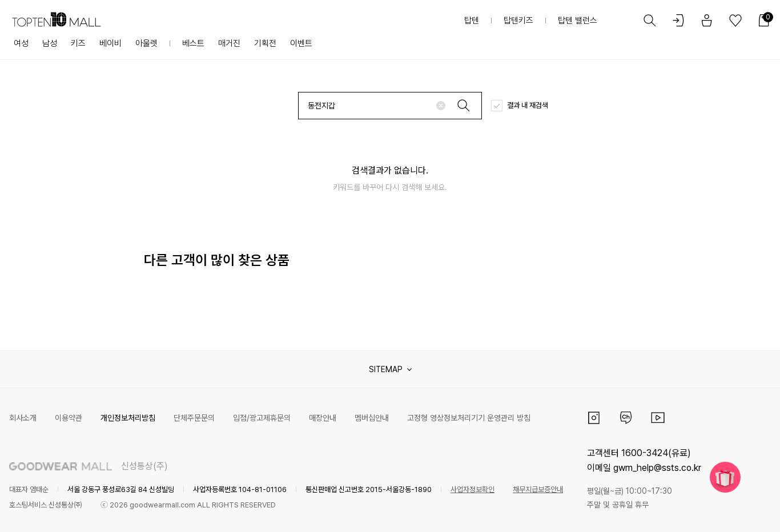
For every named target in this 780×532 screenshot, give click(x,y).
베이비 (110, 43)
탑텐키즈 (518, 21)
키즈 (78, 43)
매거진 (229, 43)
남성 (50, 43)
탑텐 (472, 21)
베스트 (193, 43)
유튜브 (658, 418)
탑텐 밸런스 (578, 21)
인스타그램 (594, 418)
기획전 (265, 43)
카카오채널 (626, 418)
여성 (21, 43)
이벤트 (301, 43)
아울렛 (146, 43)
